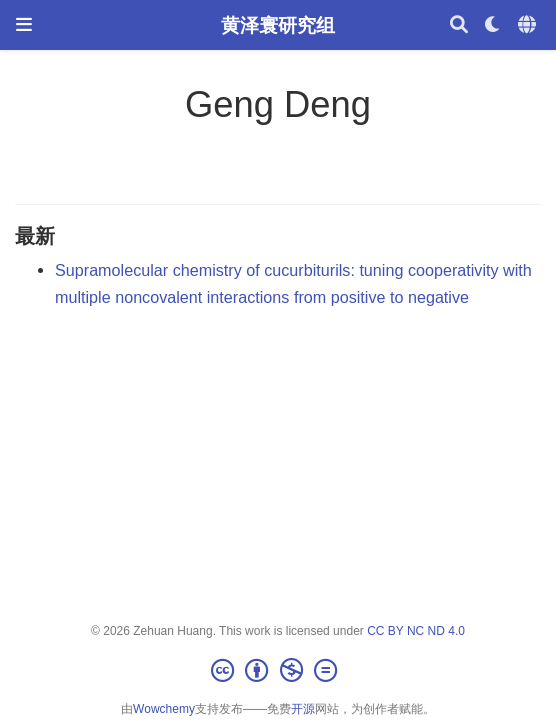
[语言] (529, 25)
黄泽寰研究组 (278, 25)
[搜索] (459, 25)
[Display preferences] (493, 25)
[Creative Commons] (278, 671)
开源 (303, 709)
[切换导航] (24, 24)
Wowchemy (164, 709)
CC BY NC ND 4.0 (416, 631)
